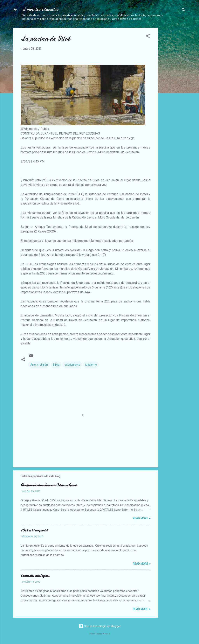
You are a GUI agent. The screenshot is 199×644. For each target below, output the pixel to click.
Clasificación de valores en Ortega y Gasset (49, 485)
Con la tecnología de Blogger (100, 626)
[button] (148, 37)
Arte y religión (39, 365)
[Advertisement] (180, 86)
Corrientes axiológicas (35, 576)
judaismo (91, 365)
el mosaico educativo (40, 9)
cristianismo (72, 365)
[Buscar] (184, 11)
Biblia (56, 365)
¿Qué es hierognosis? (34, 530)
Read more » (141, 518)
